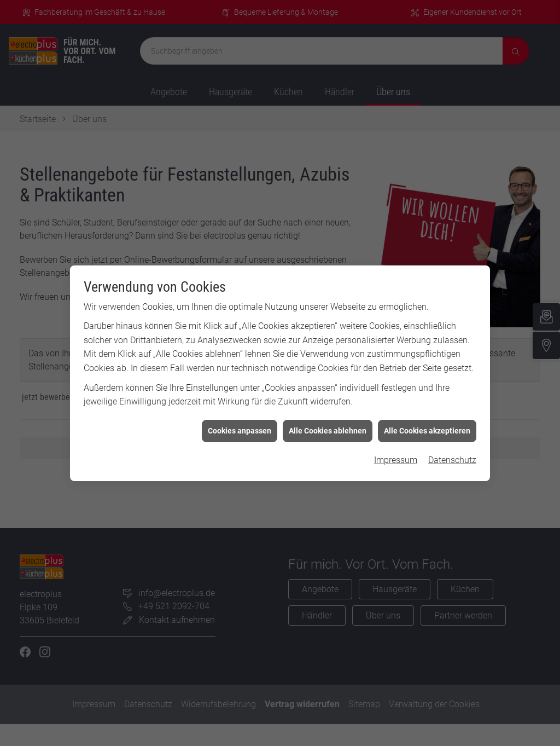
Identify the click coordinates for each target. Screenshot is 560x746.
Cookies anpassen (240, 421)
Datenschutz (452, 451)
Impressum (396, 451)
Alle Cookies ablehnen (328, 421)
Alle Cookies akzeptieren (427, 421)
